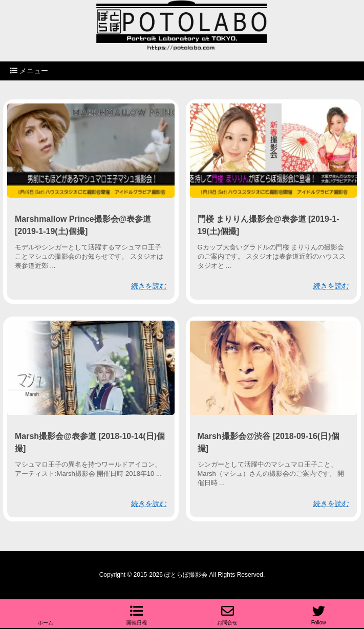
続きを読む (149, 286)
